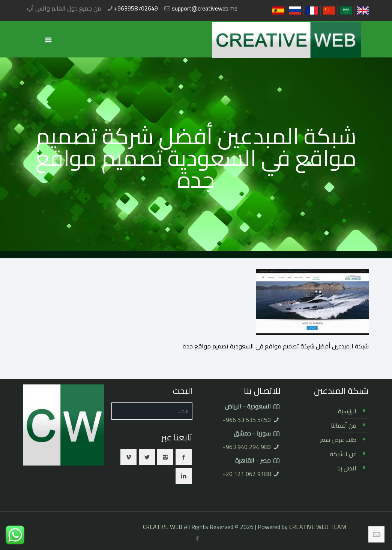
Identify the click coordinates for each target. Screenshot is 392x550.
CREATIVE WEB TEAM (318, 527)
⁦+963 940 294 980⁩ (247, 447)
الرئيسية (347, 411)
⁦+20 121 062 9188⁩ (247, 474)
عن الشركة (343, 454)
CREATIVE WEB (163, 527)
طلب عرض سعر (338, 440)
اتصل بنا (347, 468)
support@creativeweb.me (205, 8)
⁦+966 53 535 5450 (247, 420)
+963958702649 (136, 8)
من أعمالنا (344, 425)
